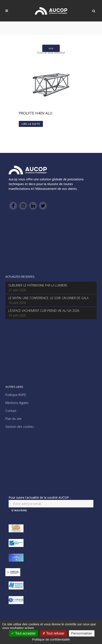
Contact (11, 411)
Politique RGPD (16, 395)
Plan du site (13, 419)
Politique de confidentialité (51, 639)
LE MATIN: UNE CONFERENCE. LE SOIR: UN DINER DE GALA (48, 298)
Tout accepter (23, 633)
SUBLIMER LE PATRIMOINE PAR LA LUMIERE (38, 285)
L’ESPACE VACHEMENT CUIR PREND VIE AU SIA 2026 (44, 311)
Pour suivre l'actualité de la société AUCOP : (39, 497)
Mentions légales (17, 403)
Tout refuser (53, 633)
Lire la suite (31, 124)
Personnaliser (82, 633)
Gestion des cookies (20, 427)
